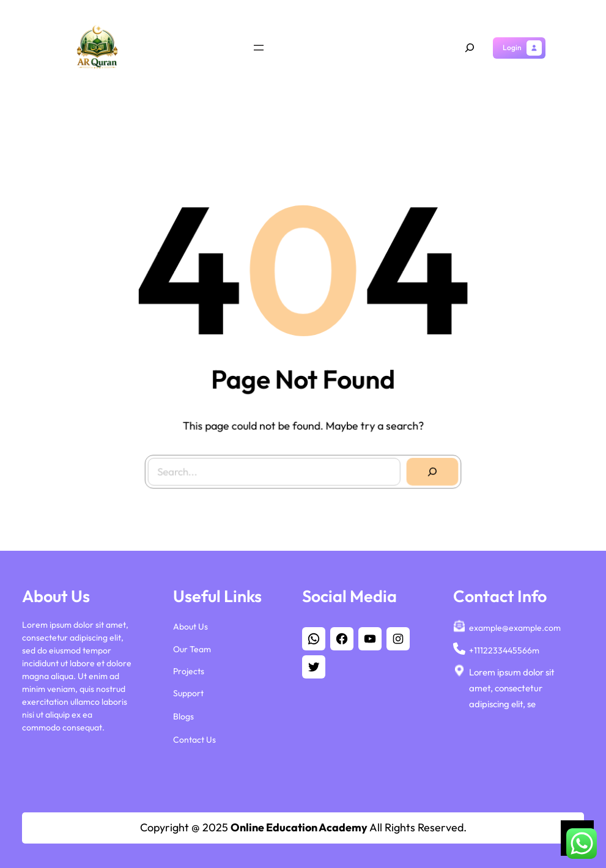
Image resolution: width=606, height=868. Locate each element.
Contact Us (194, 737)
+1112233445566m (504, 647)
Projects (189, 668)
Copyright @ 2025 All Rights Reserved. (303, 827)
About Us (190, 624)
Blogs (183, 714)
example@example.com (515, 625)
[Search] (429, 468)
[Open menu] (259, 48)
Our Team (192, 646)
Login (512, 47)
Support (188, 690)
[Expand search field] (470, 48)
